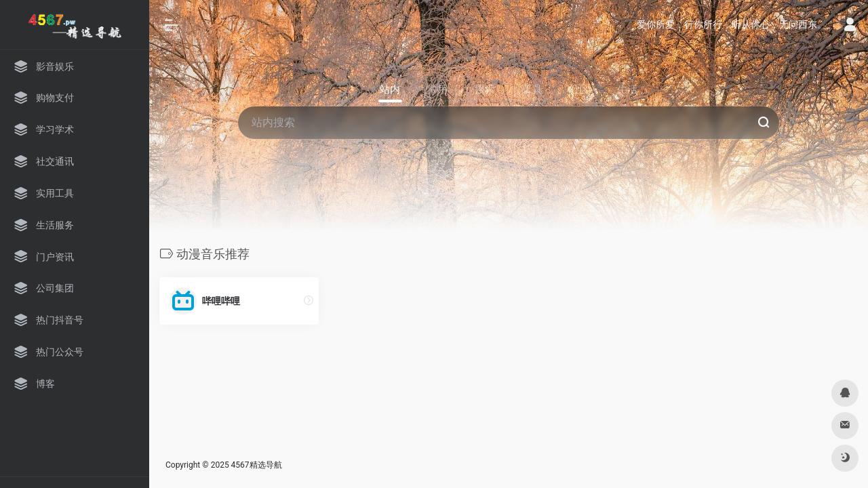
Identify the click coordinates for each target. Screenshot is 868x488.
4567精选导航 (257, 465)
